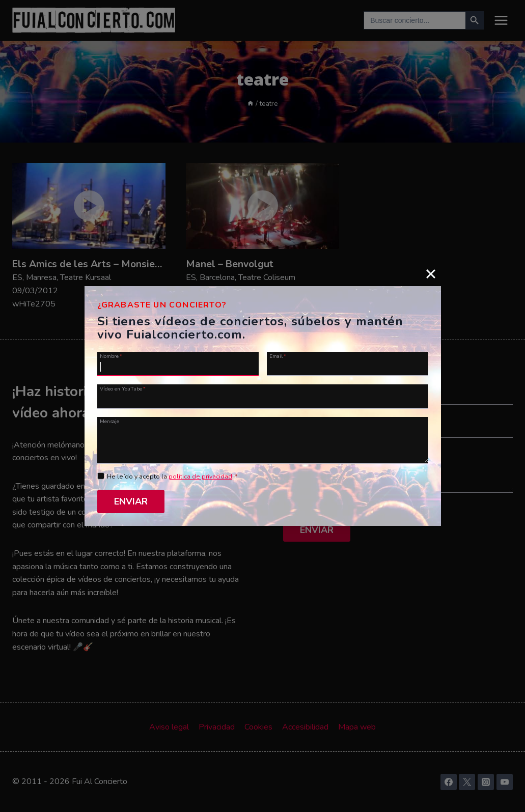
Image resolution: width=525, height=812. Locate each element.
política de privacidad (200, 477)
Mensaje (109, 421)
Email (278, 356)
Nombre (111, 356)
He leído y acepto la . (172, 477)
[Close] (431, 274)
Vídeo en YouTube (123, 388)
